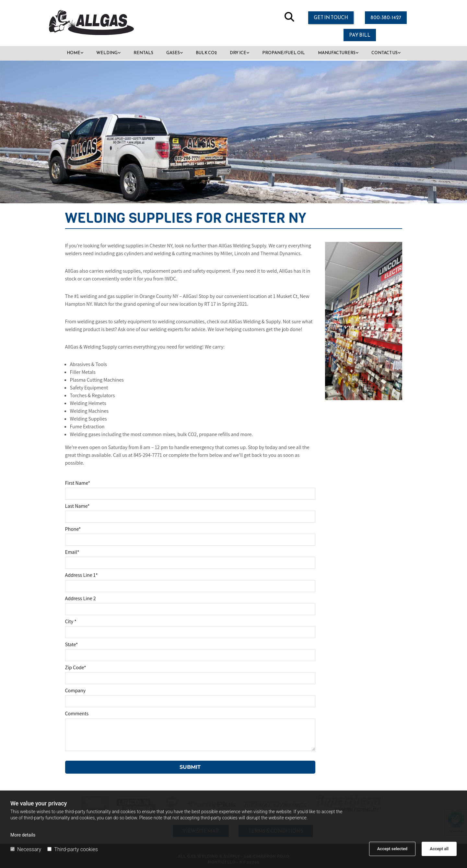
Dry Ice (238, 53)
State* (72, 644)
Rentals (143, 53)
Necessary (26, 849)
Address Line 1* (82, 575)
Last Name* (77, 506)
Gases (173, 53)
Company (76, 690)
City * (71, 621)
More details (23, 835)
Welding (107, 53)
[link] (75, 53)
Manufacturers (337, 53)
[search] (289, 17)
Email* (72, 552)
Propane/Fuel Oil (284, 53)
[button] (331, 18)
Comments (77, 713)
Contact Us (385, 53)
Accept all (439, 849)
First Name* (78, 483)
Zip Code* (76, 667)
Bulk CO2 (206, 53)
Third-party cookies (72, 849)
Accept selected (392, 849)
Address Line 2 (81, 598)
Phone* (73, 529)
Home (74, 53)
